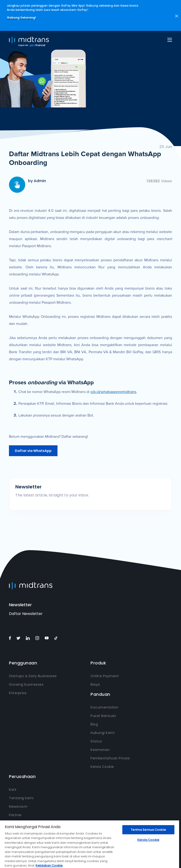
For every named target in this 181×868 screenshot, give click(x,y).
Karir (13, 790)
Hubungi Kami (103, 733)
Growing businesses (26, 684)
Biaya (95, 684)
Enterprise (18, 693)
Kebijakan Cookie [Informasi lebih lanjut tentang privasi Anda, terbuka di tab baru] (49, 866)
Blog (94, 724)
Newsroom (18, 807)
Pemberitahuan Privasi (110, 758)
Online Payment (105, 676)
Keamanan (100, 750)
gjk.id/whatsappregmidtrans (113, 392)
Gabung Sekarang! (21, 18)
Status (96, 741)
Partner (15, 815)
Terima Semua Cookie (148, 830)
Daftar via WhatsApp (33, 451)
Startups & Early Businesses (33, 676)
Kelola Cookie (102, 767)
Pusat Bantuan (103, 716)
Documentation (105, 707)
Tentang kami (21, 798)
